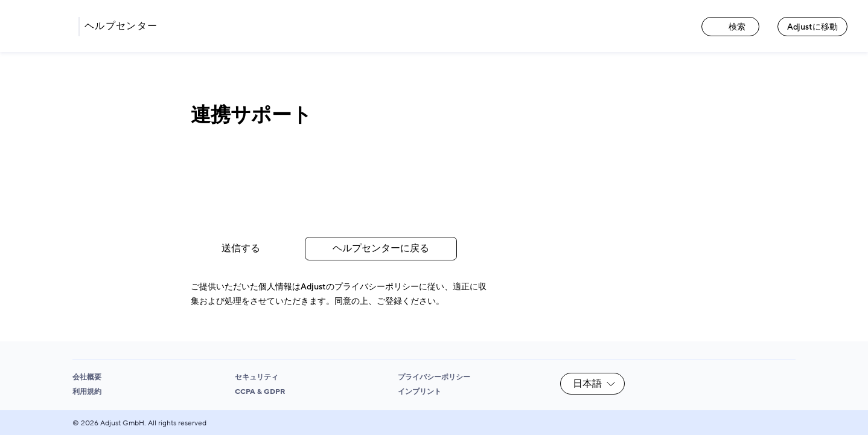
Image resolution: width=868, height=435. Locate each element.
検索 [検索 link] (730, 27)
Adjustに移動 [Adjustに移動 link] (812, 27)
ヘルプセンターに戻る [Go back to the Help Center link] (381, 248)
